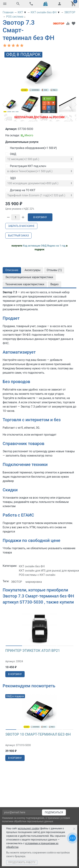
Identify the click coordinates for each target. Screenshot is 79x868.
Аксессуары (33, 270)
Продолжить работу (22, 862)
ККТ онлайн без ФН (32, 566)
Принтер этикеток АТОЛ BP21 (33, 651)
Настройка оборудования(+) (31, 148)
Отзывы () (54, 270)
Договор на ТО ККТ (20, 190)
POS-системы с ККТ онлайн (37, 575)
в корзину (15, 674)
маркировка (34, 582)
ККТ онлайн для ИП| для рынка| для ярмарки (49, 571)
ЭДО (11, 178)
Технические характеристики (25, 284)
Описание (12, 270)
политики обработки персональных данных (28, 821)
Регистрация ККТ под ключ (26, 166)
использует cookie (28, 828)
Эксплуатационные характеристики (29, 277)
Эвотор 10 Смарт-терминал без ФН (38, 734)
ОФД (11, 154)
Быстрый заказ (18, 236)
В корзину (40, 217)
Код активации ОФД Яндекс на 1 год (44, 246)
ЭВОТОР (16, 582)
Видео (55, 284)
